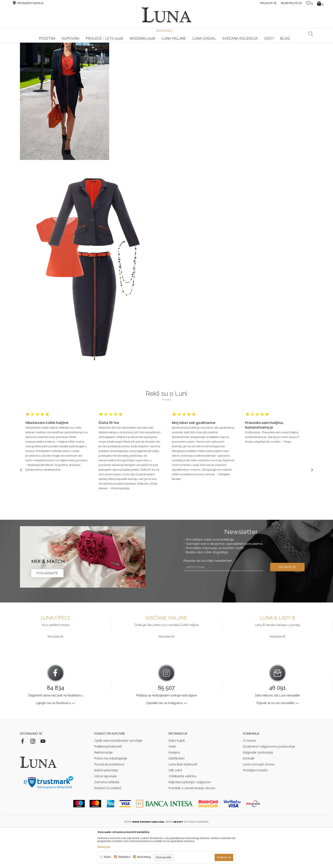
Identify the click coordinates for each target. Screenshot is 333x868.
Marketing (144, 857)
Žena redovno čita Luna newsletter (277, 735)
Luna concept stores (259, 804)
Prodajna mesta (255, 810)
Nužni (107, 857)
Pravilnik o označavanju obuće (192, 827)
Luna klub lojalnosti (183, 804)
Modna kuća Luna (32, 48)
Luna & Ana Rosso (264, 43)
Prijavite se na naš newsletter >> (278, 742)
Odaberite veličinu (182, 816)
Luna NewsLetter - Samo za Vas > (167, 43)
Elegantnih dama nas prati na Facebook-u (55, 735)
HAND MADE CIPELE (69, 43)
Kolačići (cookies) (108, 827)
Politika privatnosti (108, 786)
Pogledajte (55, 676)
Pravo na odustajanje (111, 798)
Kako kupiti (177, 780)
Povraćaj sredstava (109, 804)
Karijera (174, 792)
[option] (69, 43)
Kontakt (249, 798)
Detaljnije (104, 847)
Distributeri (177, 798)
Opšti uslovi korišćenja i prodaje (118, 780)
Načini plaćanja (106, 810)
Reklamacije (103, 792)
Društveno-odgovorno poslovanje (269, 786)
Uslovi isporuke (106, 816)
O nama (249, 780)
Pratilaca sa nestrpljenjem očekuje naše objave (166, 735)
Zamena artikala (107, 822)
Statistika (124, 857)
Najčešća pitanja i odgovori (190, 822)
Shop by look (55, 48)
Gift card (175, 810)
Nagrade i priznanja (258, 792)
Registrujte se (291, 3)
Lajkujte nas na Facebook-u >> (55, 742)
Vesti (172, 786)
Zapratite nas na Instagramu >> (166, 742)
